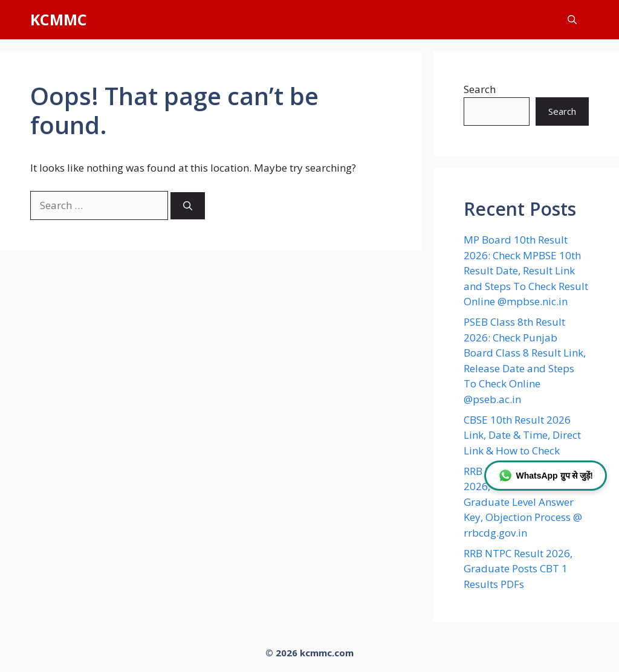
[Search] (188, 206)
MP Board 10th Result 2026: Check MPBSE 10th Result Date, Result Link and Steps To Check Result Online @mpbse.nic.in (526, 270)
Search (480, 89)
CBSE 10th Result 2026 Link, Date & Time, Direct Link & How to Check (522, 435)
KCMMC (59, 19)
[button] (572, 20)
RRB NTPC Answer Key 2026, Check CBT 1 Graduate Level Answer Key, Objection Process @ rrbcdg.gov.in (523, 502)
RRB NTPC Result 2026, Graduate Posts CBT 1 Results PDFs (518, 569)
